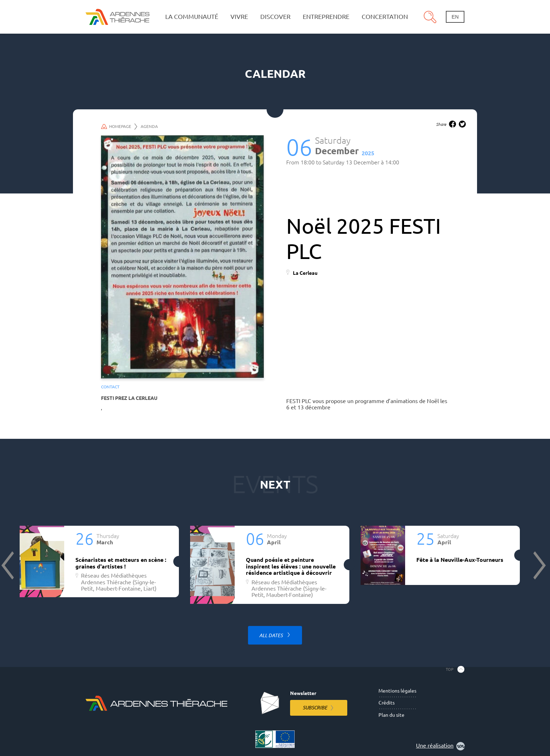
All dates (271, 635)
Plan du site (391, 715)
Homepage (119, 127)
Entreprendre (326, 17)
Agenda (149, 126)
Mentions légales (397, 691)
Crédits (387, 703)
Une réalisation (440, 746)
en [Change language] (455, 17)
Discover (275, 17)
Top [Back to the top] (450, 669)
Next (539, 565)
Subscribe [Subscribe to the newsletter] (315, 708)
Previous (8, 565)
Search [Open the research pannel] (430, 17)
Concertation (385, 17)
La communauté (192, 17)
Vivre (239, 17)
